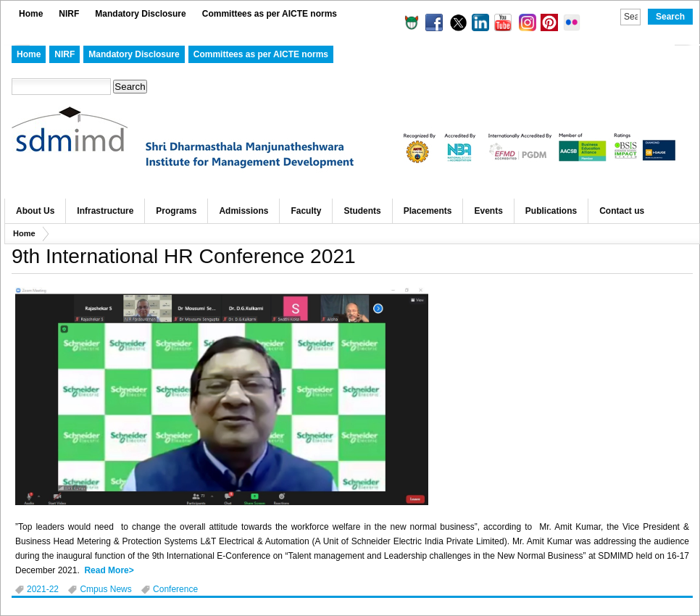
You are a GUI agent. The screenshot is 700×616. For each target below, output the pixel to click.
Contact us (622, 211)
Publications (551, 211)
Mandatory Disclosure (140, 14)
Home (31, 14)
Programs (176, 211)
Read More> (109, 570)
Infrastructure (105, 211)
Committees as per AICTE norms (270, 14)
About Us (35, 211)
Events (488, 211)
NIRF (69, 14)
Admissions (243, 211)
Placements (428, 211)
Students (362, 211)
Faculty (306, 211)
